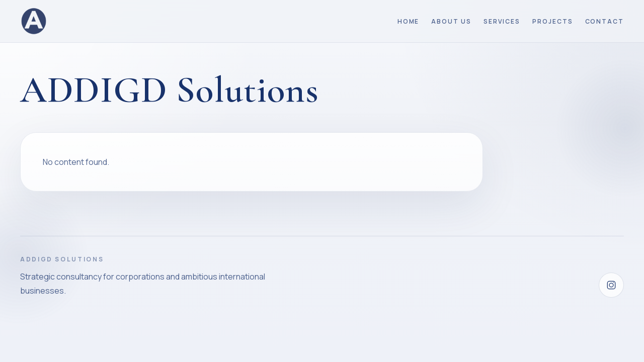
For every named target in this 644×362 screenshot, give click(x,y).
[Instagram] (611, 285)
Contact (605, 21)
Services (502, 21)
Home (409, 21)
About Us (451, 21)
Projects (552, 21)
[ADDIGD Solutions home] (34, 21)
